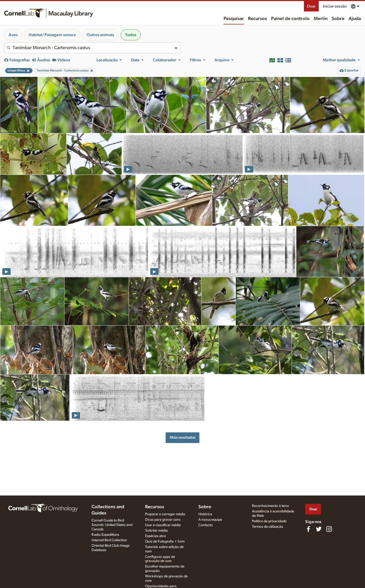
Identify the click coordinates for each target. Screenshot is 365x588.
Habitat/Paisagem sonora (52, 35)
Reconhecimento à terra (270, 506)
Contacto (206, 525)
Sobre (338, 19)
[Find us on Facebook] (308, 529)
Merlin (321, 19)
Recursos (258, 19)
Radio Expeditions (105, 535)
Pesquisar (234, 19)
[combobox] (92, 48)
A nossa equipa (210, 520)
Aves (13, 35)
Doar (311, 6)
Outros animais (100, 35)
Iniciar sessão (335, 6)
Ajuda (355, 19)
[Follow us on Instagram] (329, 529)
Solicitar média (156, 531)
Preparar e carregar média (165, 514)
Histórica (205, 514)
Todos (131, 35)
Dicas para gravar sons (163, 520)
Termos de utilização (268, 527)
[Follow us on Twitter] (319, 529)
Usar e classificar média (163, 525)
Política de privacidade (269, 521)
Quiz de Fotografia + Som (165, 541)
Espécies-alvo (155, 536)
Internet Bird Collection (109, 540)
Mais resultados (183, 437)
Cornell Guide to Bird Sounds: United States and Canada (112, 525)
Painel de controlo (290, 19)
